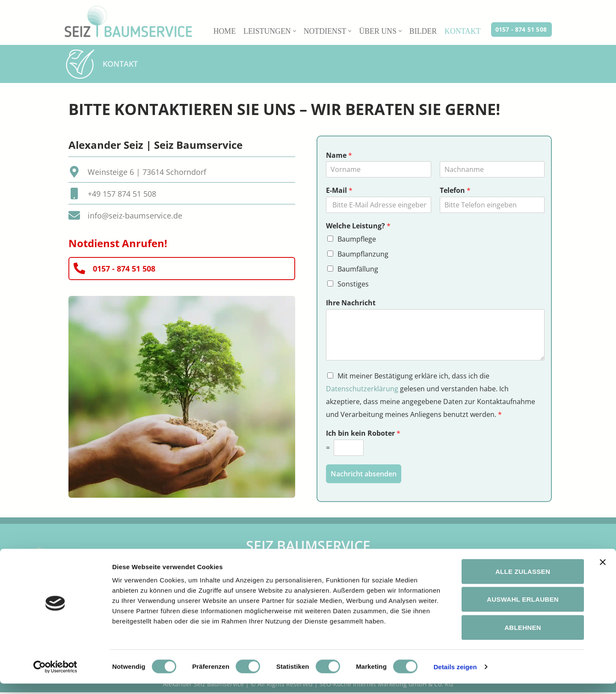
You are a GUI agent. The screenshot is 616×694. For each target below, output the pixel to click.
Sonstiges (353, 285)
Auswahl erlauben (523, 610)
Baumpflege (357, 239)
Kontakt (462, 31)
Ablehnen (523, 638)
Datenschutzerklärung (362, 390)
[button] (293, 31)
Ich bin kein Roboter (363, 436)
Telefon (455, 191)
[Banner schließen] (603, 573)
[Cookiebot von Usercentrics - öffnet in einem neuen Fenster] (55, 677)
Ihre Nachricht (351, 304)
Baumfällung (358, 270)
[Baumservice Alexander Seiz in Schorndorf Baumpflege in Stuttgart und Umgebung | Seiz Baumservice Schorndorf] (128, 22)
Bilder (422, 31)
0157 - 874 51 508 (521, 29)
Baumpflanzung (363, 255)
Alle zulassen (523, 582)
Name (339, 156)
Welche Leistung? (358, 226)
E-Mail (339, 191)
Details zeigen (455, 677)
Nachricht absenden (364, 476)
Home (222, 31)
